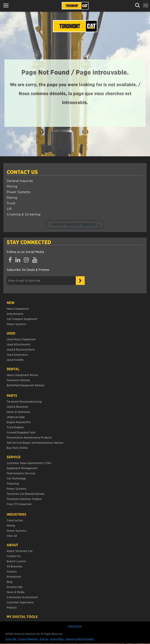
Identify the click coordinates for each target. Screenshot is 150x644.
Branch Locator (16, 561)
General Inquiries (20, 181)
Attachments (15, 314)
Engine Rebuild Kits (19, 422)
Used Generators (17, 354)
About (12, 545)
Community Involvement (22, 597)
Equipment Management (22, 468)
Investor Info (15, 587)
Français (75, 626)
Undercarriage (16, 417)
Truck (11, 203)
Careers (12, 571)
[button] (7, 5)
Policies (44, 639)
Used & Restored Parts (21, 349)
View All (12, 536)
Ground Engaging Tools (21, 432)
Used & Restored (17, 407)
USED (11, 333)
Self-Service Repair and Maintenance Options (35, 442)
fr (146, 5)
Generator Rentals (18, 380)
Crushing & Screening (24, 214)
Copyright (11, 639)
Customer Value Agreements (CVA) (29, 463)
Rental (13, 369)
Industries (16, 514)
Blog (9, 582)
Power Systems (18, 192)
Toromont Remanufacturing (24, 401)
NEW (11, 303)
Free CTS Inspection (19, 504)
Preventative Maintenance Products (29, 437)
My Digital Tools (22, 617)
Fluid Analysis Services (21, 473)
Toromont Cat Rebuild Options (26, 494)
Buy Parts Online (17, 448)
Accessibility (57, 639)
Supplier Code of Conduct (80, 639)
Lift (9, 208)
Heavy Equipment (18, 308)
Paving (12, 197)
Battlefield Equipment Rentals (26, 385)
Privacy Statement (28, 639)
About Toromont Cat (20, 551)
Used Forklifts (15, 360)
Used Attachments (18, 344)
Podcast (12, 607)
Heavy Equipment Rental (22, 375)
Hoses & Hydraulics (19, 412)
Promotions (14, 576)
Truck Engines (15, 427)
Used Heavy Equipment (21, 339)
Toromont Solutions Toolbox (24, 499)
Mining (12, 186)
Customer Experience (20, 602)
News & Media (16, 592)
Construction (15, 520)
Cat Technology (16, 478)
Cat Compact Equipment (22, 319)
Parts (12, 395)
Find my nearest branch (74, 224)
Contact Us (22, 172)
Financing (13, 483)
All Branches (15, 566)
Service (14, 457)
